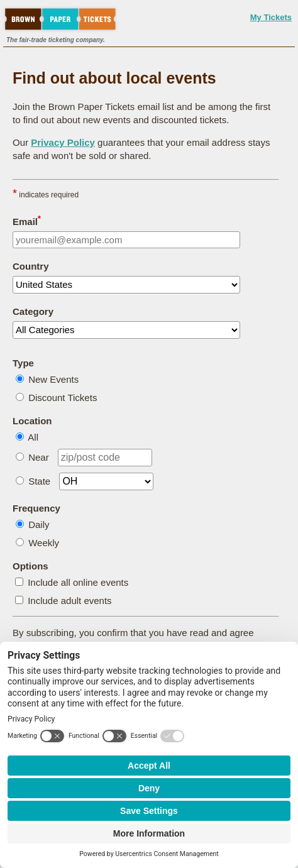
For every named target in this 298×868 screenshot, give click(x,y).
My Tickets (271, 17)
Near (39, 457)
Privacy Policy (63, 142)
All (33, 437)
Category (33, 311)
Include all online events (78, 582)
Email (27, 221)
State (39, 481)
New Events (53, 379)
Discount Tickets (63, 398)
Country (31, 266)
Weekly (44, 543)
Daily (39, 525)
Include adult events (69, 601)
